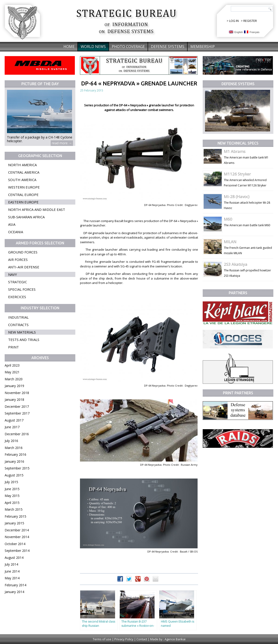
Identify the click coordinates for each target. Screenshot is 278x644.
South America (22, 180)
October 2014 (15, 544)
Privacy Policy (124, 639)
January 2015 (14, 523)
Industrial (18, 317)
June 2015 (12, 489)
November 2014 (17, 537)
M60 (228, 219)
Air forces (18, 260)
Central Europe (23, 195)
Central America (24, 172)
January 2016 (14, 461)
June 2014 (12, 571)
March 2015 (14, 509)
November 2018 (17, 393)
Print (13, 347)
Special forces (22, 289)
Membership (203, 47)
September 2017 (17, 413)
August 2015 (14, 475)
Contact (142, 639)
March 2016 (14, 448)
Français (252, 32)
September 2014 (17, 551)
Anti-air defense (24, 267)
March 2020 (14, 379)
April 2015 (12, 503)
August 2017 (14, 420)
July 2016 (11, 441)
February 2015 (15, 516)
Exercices (17, 297)
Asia (12, 224)
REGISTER (250, 21)
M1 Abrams (235, 151)
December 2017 (17, 406)
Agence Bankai (175, 639)
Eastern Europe (23, 202)
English (236, 32)
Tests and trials (24, 340)
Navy (13, 274)
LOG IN (234, 21)
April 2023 (12, 365)
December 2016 (17, 434)
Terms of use (102, 639)
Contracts (18, 325)
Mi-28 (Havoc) (237, 197)
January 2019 (14, 386)
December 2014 (17, 530)
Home (69, 47)
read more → (62, 143)
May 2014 (12, 578)
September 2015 (17, 468)
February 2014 (15, 585)
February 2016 (15, 454)
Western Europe (24, 187)
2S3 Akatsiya (236, 264)
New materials (22, 332)
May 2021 (12, 372)
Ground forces (23, 252)
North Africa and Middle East (37, 209)
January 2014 (14, 592)
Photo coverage (128, 47)
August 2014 (14, 558)
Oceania (16, 232)
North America (22, 165)
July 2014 (11, 564)
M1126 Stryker (237, 174)
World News (93, 47)
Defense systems (168, 47)
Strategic (18, 282)
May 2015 (12, 496)
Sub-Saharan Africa (26, 217)
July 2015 (11, 482)
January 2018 (14, 400)
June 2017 (12, 427)
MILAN (230, 242)
